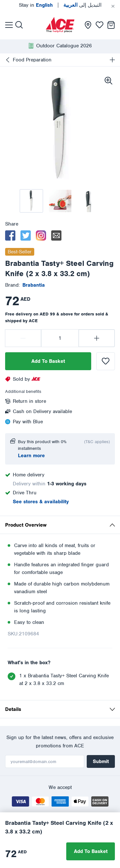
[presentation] (60, 25)
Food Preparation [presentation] (32, 60)
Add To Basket (48, 361)
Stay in (36, 5)
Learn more (31, 456)
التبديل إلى (82, 5)
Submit (101, 761)
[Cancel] (113, 6)
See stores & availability (41, 502)
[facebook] (10, 235)
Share (12, 224)
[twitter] (26, 235)
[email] (56, 235)
